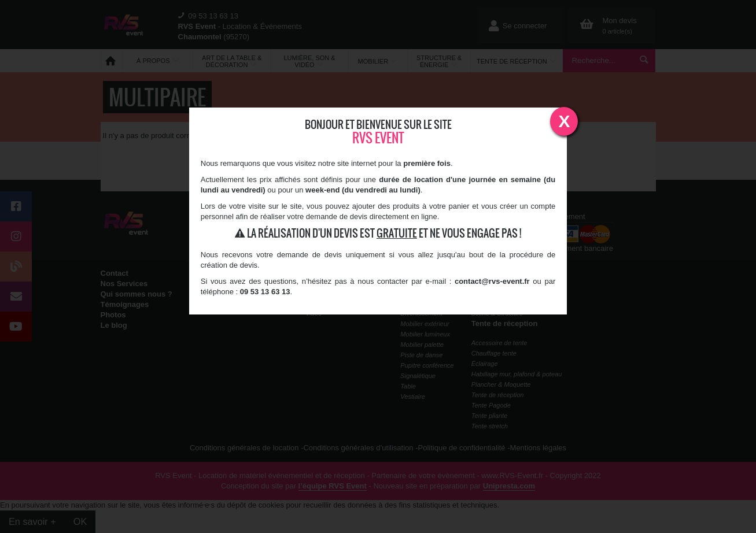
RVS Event (378, 138)
